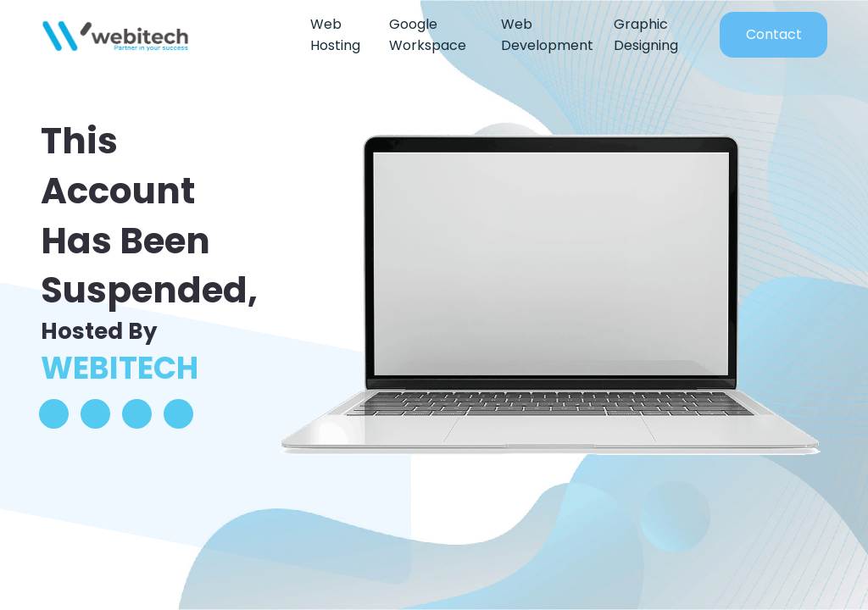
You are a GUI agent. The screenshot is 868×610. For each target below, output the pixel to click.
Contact (774, 34)
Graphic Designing (646, 35)
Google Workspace (428, 35)
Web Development (547, 35)
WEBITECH (120, 368)
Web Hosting (335, 35)
